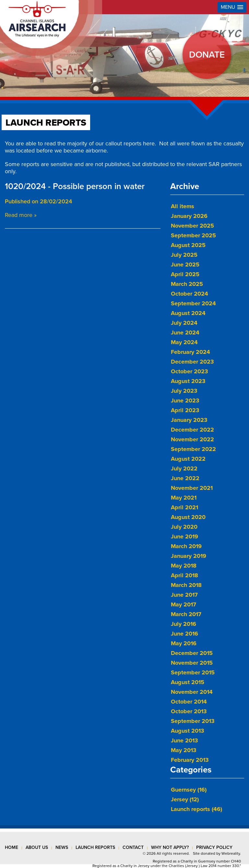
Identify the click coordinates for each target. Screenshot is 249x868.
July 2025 (184, 255)
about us (37, 847)
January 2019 (189, 556)
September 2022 (193, 449)
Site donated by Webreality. (217, 853)
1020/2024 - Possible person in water (75, 186)
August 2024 (188, 313)
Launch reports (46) (196, 809)
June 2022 (185, 478)
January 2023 (189, 420)
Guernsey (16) (189, 790)
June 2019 (184, 536)
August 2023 (188, 381)
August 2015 (188, 682)
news (62, 847)
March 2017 (186, 614)
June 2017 (184, 595)
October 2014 (189, 702)
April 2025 (185, 274)
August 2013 (188, 731)
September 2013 (193, 721)
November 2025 (192, 226)
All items (183, 206)
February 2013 (190, 760)
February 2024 (190, 352)
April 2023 (185, 410)
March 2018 (186, 585)
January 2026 (189, 216)
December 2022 (192, 430)
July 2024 (184, 323)
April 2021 (184, 507)
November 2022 (192, 439)
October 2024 (190, 294)
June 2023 (185, 400)
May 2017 (184, 604)
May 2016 (184, 643)
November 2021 (192, 488)
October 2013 (189, 711)
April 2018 (184, 575)
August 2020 (188, 517)
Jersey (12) (185, 799)
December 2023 (192, 362)
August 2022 (188, 459)
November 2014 (192, 692)
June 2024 (185, 333)
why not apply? (170, 847)
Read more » (21, 215)
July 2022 (184, 468)
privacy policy (214, 847)
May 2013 (184, 750)
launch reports (95, 847)
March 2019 (186, 546)
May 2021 (184, 498)
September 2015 (193, 672)
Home (12, 847)
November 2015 (192, 663)
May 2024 (184, 342)
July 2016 (184, 624)
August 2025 (188, 245)
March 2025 (187, 284)
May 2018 (184, 566)
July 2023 (184, 391)
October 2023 (190, 371)
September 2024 (193, 303)
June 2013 (184, 740)
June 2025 (185, 265)
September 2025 (193, 235)
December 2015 (192, 653)
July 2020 (184, 527)
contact (133, 847)
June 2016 (184, 634)
